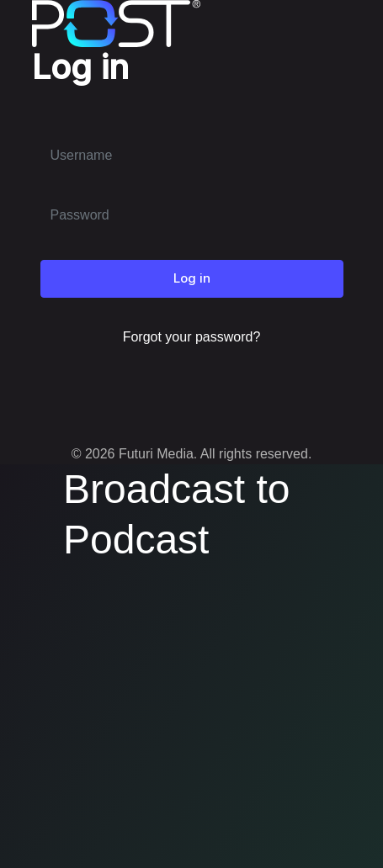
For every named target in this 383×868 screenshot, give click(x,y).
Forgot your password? (192, 337)
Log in (192, 278)
